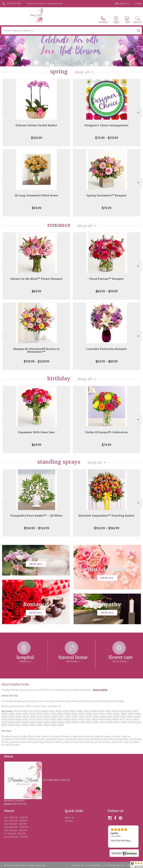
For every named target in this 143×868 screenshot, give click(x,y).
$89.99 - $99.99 (107, 291)
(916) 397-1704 (14, 3)
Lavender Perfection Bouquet (107, 349)
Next (139, 113)
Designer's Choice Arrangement (107, 125)
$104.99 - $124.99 (37, 528)
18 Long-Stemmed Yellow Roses (36, 195)
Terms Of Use (78, 865)
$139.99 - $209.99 (37, 361)
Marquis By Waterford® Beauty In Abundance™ (37, 350)
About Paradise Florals (15, 684)
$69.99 (36, 445)
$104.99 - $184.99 (107, 528)
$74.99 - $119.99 (107, 138)
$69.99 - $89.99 (107, 361)
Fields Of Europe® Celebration (107, 432)
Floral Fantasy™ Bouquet (107, 279)
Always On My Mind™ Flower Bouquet (37, 279)
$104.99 (37, 138)
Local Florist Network (114, 865)
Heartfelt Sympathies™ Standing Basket (107, 516)
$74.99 (107, 208)
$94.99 (37, 208)
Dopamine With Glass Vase (36, 432)
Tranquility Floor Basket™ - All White (37, 516)
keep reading (100, 690)
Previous (4, 113)
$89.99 (36, 291)
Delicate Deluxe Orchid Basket (36, 125)
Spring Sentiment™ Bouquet (107, 195)
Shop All (82, 72)
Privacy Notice (94, 865)
